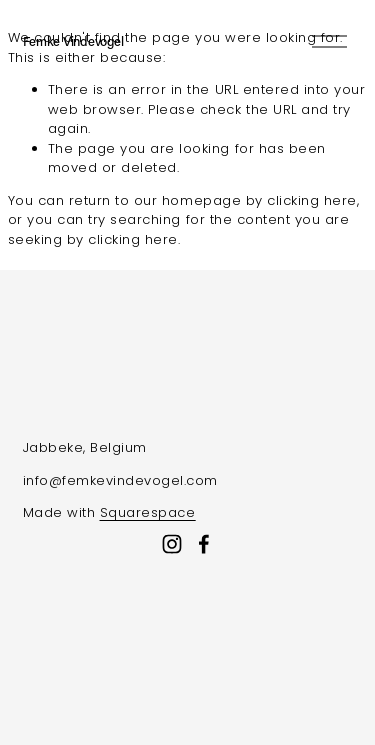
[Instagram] (172, 544)
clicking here (312, 200)
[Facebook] (204, 544)
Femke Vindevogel (73, 40)
